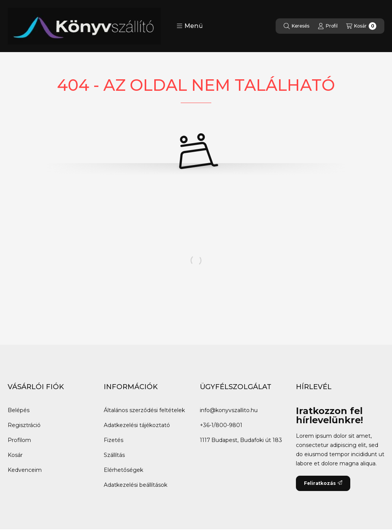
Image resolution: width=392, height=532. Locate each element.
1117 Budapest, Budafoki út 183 (241, 440)
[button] (190, 26)
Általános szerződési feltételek (144, 410)
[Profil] (328, 26)
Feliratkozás (323, 483)
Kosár (15, 455)
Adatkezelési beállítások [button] (136, 485)
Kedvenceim (25, 470)
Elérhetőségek (123, 470)
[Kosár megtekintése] (361, 26)
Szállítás (114, 455)
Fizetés (114, 440)
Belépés (19, 410)
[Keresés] (296, 26)
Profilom (19, 440)
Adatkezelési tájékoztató (137, 425)
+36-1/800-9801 (221, 425)
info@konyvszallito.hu (229, 410)
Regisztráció (24, 425)
